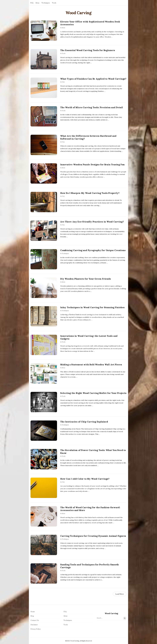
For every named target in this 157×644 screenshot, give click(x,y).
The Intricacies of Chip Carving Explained (84, 422)
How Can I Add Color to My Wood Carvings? (85, 479)
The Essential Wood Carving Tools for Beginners (88, 50)
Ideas (37, 3)
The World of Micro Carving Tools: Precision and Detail (92, 107)
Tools (54, 3)
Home (33, 612)
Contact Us (35, 620)
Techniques (46, 3)
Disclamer (34, 625)
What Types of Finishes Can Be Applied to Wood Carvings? (93, 79)
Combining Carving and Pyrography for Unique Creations (93, 250)
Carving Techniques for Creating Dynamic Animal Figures (93, 536)
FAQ (32, 3)
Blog (32, 616)
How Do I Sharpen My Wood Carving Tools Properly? (90, 193)
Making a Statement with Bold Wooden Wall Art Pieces (91, 365)
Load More (120, 594)
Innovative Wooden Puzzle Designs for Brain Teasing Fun (93, 165)
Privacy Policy (36, 629)
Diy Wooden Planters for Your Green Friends (86, 279)
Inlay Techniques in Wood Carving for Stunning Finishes (92, 307)
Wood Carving (78, 13)
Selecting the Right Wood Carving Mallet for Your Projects (93, 393)
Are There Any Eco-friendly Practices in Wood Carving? (92, 222)
